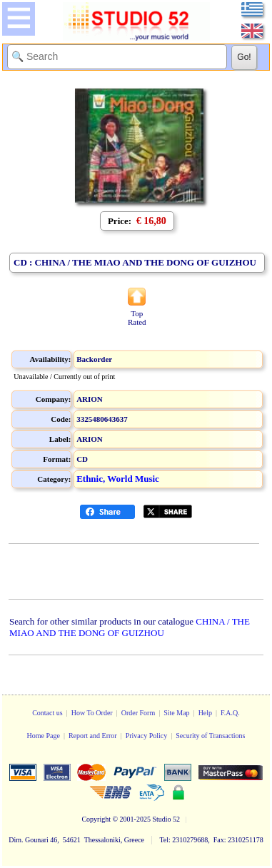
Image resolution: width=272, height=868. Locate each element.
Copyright (96, 819)
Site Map (176, 713)
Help (205, 713)
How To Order (92, 713)
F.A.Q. (230, 713)
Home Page (43, 736)
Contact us (47, 713)
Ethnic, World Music (118, 479)
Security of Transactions (210, 736)
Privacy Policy (147, 736)
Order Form (138, 713)
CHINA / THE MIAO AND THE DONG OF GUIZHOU (130, 627)
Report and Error (93, 736)
